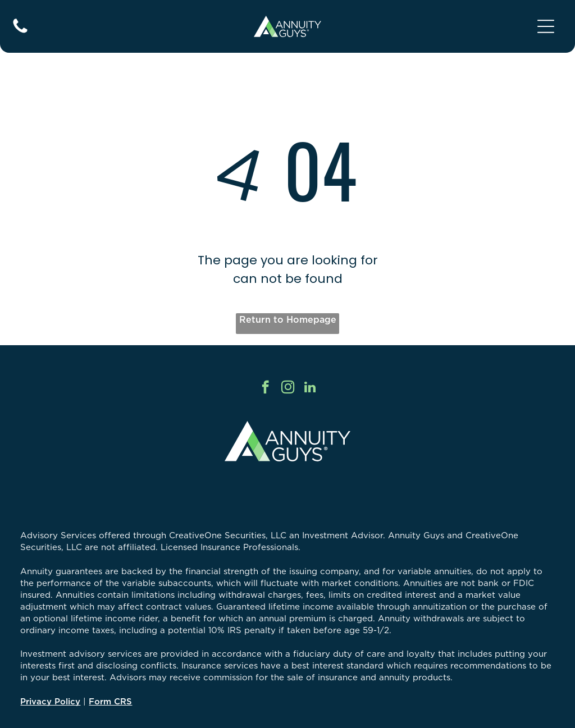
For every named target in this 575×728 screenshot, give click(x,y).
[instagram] (288, 388)
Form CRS (110, 701)
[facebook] (265, 388)
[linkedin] (310, 388)
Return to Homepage (288, 319)
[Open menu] (546, 26)
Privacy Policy (50, 701)
